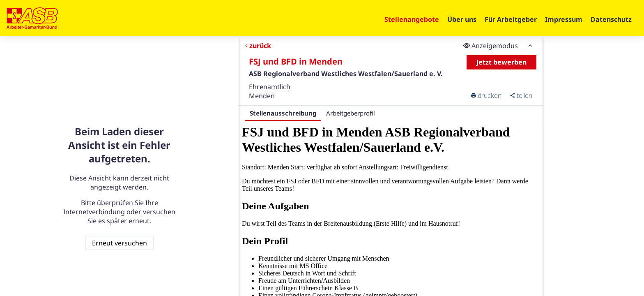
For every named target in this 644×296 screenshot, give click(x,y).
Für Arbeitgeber (511, 19)
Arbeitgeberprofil (351, 113)
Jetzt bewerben (502, 62)
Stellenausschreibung (283, 113)
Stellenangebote (412, 19)
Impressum (564, 19)
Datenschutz (611, 19)
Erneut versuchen (120, 243)
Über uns (462, 19)
